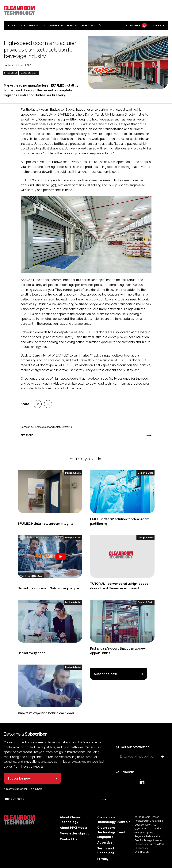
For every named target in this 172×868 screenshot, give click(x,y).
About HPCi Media (73, 828)
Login (157, 25)
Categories (27, 25)
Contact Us (69, 839)
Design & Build (10, 73)
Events (72, 25)
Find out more (14, 799)
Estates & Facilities (29, 73)
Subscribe (136, 26)
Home (11, 25)
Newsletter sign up (75, 833)
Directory (88, 25)
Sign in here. (36, 789)
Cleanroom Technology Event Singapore (111, 832)
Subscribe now (105, 674)
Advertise (105, 843)
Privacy (103, 859)
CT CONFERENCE (52, 25)
